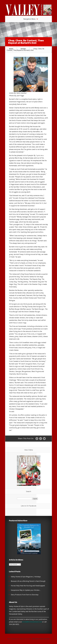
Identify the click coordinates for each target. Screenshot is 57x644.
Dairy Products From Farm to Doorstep (25, 595)
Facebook (41, 439)
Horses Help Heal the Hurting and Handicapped (28, 586)
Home (11, 49)
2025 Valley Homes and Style (41, 639)
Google (37, 439)
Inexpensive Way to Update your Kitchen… (26, 590)
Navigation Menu (29, 19)
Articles (23, 49)
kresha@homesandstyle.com (32, 622)
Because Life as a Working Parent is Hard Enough (28, 581)
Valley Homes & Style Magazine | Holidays (26, 577)
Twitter (44, 439)
